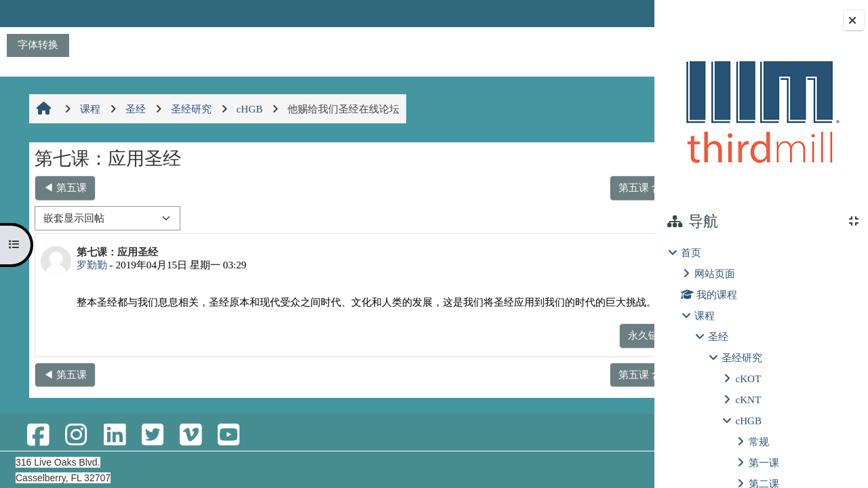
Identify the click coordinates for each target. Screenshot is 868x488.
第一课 (764, 463)
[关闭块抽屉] (854, 20)
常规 (759, 442)
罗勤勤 (91, 265)
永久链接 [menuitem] (559, 349)
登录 (618, 13)
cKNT (748, 400)
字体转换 (38, 44)
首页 (691, 252)
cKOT (748, 379)
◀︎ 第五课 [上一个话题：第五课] (64, 187)
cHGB (748, 421)
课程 (705, 316)
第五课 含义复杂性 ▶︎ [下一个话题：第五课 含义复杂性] (577, 187)
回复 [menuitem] (607, 349)
